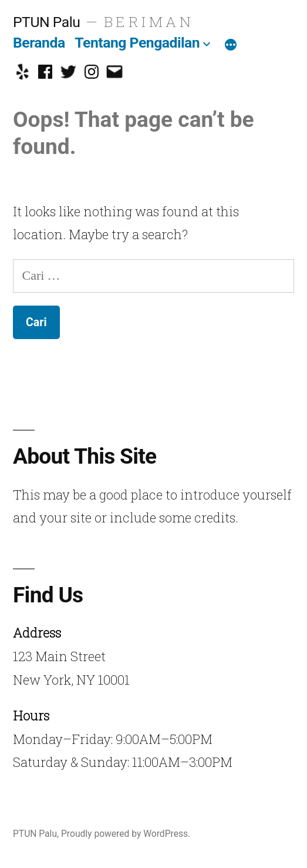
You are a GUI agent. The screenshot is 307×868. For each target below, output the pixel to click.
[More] (231, 45)
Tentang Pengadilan (137, 43)
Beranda (39, 43)
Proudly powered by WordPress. (126, 834)
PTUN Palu (46, 22)
